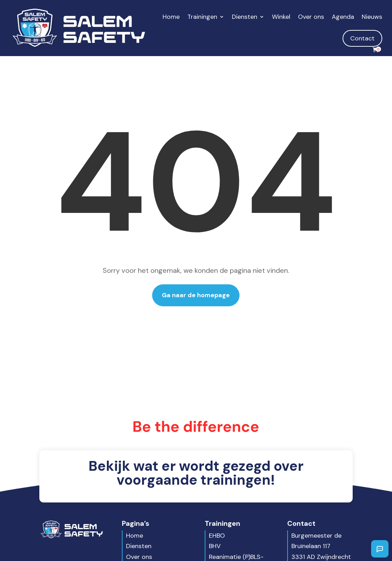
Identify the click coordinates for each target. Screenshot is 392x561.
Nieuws (372, 17)
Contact (362, 38)
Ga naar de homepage (196, 295)
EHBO (217, 536)
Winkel (281, 17)
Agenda (343, 17)
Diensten (245, 17)
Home (171, 17)
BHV (215, 546)
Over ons (311, 17)
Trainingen (202, 17)
